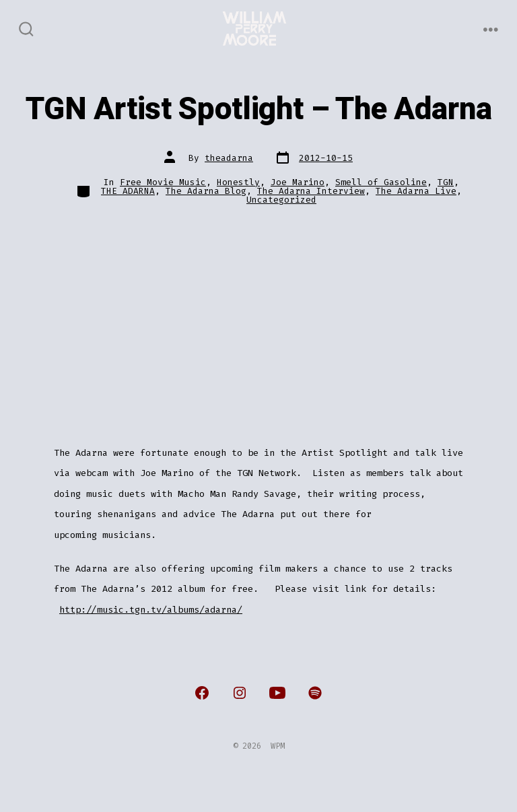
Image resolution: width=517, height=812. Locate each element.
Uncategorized (281, 200)
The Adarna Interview (311, 191)
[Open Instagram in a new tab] (240, 693)
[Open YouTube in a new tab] (277, 693)
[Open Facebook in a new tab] (202, 693)
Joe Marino (298, 182)
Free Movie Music (163, 182)
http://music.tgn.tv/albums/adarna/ (151, 610)
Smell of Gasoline (381, 182)
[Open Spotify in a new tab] (315, 693)
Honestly (238, 182)
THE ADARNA (128, 191)
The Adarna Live (416, 191)
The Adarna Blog (206, 191)
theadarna (229, 158)
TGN (446, 182)
